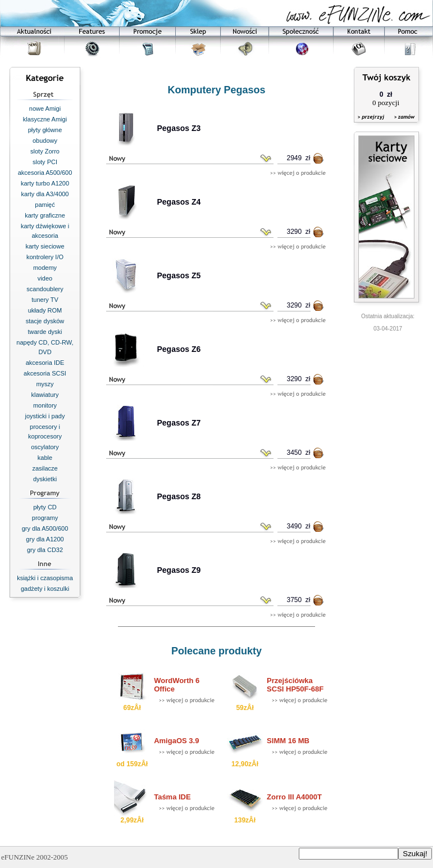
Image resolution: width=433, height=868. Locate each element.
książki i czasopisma (45, 578)
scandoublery (45, 289)
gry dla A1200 (45, 539)
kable (45, 458)
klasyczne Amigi (45, 119)
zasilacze (45, 468)
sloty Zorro (45, 151)
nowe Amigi (45, 108)
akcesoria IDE (45, 363)
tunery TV (45, 300)
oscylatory (45, 447)
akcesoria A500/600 (45, 173)
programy (45, 518)
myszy (45, 384)
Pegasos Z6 (179, 349)
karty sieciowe (45, 246)
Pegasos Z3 (179, 128)
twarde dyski (45, 332)
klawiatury (45, 395)
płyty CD (45, 507)
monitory (45, 405)
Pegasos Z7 (179, 423)
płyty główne (45, 130)
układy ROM (45, 310)
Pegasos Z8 (179, 496)
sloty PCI (45, 162)
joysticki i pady (45, 416)
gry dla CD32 (45, 550)
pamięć (45, 205)
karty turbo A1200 (45, 183)
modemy (45, 268)
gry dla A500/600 (45, 528)
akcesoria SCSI (45, 373)
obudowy (45, 141)
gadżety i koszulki (45, 589)
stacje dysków (45, 321)
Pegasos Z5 (179, 275)
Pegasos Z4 (179, 202)
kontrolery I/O (45, 257)
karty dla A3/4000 (45, 194)
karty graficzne (45, 215)
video (45, 278)
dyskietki (45, 479)
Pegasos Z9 (179, 570)
